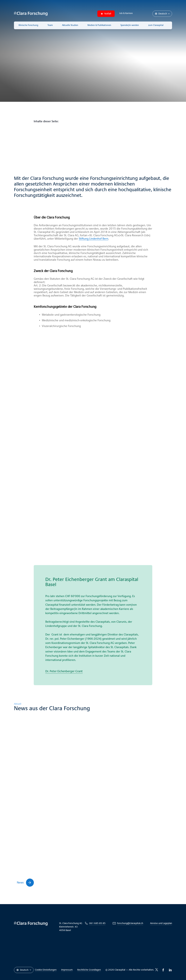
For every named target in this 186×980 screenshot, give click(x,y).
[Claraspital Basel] (31, 14)
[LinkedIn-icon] (170, 970)
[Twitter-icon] (157, 970)
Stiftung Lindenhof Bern (94, 239)
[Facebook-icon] (163, 970)
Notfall (106, 14)
